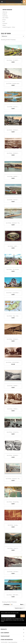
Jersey (4, 20)
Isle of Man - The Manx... (13, 572)
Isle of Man (5, 18)
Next (22, 605)
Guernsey (5, 16)
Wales (4, 25)
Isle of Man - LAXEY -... (13, 246)
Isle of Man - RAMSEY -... (13, 176)
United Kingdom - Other (9, 27)
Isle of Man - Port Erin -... (13, 107)
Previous (6, 605)
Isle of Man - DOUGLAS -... (13, 130)
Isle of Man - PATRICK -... (13, 409)
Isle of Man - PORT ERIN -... (13, 595)
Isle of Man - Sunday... (13, 525)
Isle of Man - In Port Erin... (13, 432)
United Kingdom (7, 10)
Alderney (5, 12)
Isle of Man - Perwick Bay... (13, 502)
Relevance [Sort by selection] (13, 36)
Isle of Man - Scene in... (13, 548)
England (5, 14)
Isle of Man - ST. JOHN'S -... (13, 60)
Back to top (19, 608)
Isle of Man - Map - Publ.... (13, 316)
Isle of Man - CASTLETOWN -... (13, 362)
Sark (4, 22)
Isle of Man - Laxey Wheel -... (13, 293)
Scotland (5, 23)
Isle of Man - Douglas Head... (13, 83)
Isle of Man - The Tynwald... (13, 269)
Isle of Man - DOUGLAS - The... (13, 223)
